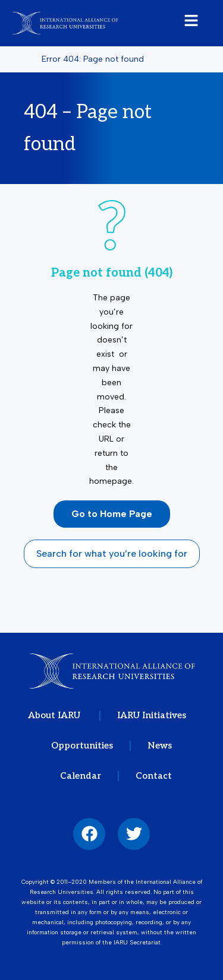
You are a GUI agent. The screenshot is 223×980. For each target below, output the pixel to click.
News (160, 746)
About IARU (55, 715)
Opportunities (82, 746)
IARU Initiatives (152, 715)
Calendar (81, 776)
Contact (154, 776)
